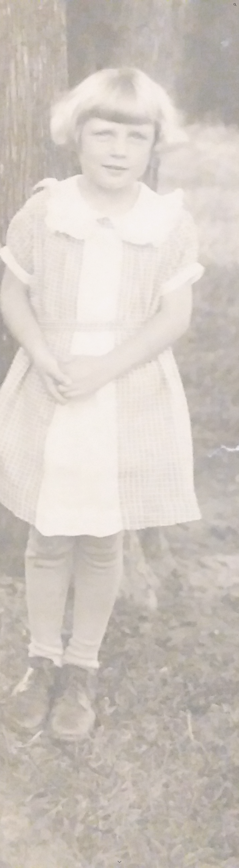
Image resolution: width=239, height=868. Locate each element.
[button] (235, 5)
